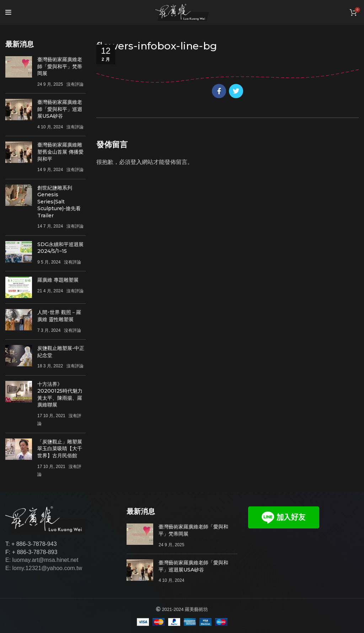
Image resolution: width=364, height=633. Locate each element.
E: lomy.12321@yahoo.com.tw (44, 568)
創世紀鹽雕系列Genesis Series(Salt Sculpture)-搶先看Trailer (59, 202)
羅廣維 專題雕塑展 (58, 280)
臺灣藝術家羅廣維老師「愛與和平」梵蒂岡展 (60, 66)
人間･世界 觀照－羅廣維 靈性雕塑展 (59, 316)
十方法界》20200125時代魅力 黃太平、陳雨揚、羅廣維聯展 (60, 395)
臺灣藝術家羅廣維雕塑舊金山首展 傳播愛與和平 (60, 152)
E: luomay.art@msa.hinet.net (42, 560)
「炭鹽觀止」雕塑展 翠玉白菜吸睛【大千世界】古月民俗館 (60, 449)
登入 (136, 162)
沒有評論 (75, 84)
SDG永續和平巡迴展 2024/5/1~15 (60, 248)
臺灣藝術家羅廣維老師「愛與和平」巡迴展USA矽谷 (60, 109)
